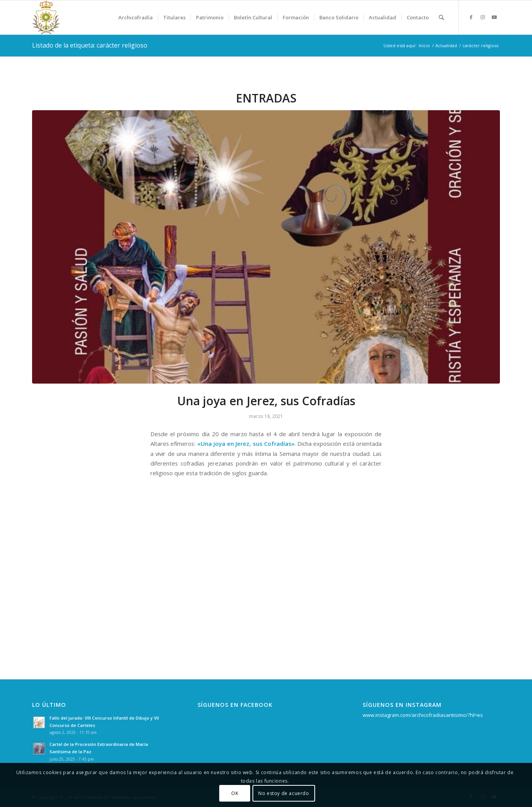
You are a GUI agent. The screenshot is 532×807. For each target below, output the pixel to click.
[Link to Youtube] (494, 17)
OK (235, 793)
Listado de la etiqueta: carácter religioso (90, 45)
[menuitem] (136, 17)
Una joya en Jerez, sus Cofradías (266, 401)
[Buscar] (441, 17)
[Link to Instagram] (483, 17)
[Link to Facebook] (471, 17)
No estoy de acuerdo (284, 793)
